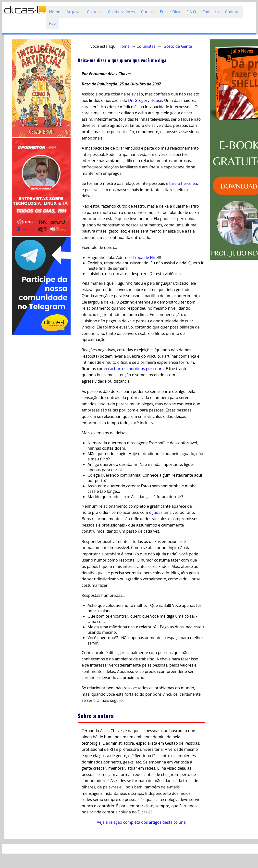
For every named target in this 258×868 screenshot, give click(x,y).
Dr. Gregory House (145, 100)
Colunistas (146, 46)
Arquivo (74, 12)
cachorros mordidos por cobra (136, 369)
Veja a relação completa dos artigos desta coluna (141, 822)
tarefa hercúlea (183, 183)
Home (55, 12)
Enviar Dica (170, 12)
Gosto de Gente (178, 46)
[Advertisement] (41, 410)
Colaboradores (121, 12)
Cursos (147, 12)
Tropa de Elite (145, 258)
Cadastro (211, 12)
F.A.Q (191, 12)
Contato (232, 12)
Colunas (94, 12)
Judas (157, 512)
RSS (52, 23)
